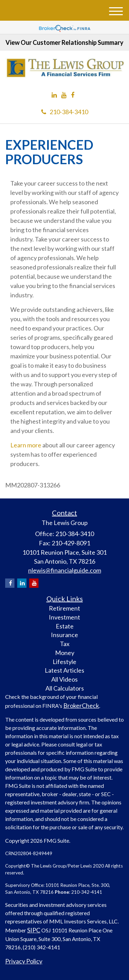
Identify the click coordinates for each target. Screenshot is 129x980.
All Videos (64, 679)
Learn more (26, 445)
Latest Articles (64, 670)
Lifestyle (64, 662)
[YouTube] (64, 95)
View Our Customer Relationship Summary (64, 42)
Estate (65, 626)
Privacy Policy (24, 961)
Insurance (64, 635)
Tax (65, 644)
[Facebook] (73, 95)
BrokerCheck (81, 705)
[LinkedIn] (54, 95)
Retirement (64, 608)
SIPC (34, 930)
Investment (64, 617)
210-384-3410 (65, 112)
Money (65, 653)
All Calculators (65, 688)
